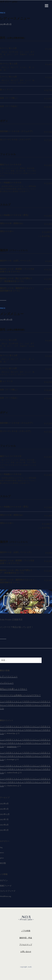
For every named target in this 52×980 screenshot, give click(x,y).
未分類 (3, 863)
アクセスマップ (26, 945)
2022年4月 (4, 804)
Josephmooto (12, 746)
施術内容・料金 (26, 938)
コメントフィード (8, 891)
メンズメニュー (12, 314)
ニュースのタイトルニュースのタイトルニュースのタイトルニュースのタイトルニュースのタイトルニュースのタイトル (25, 705)
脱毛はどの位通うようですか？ (14, 689)
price (3, 13)
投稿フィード (6, 886)
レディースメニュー (15, 18)
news (2, 853)
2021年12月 (5, 814)
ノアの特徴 (26, 931)
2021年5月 (4, 830)
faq (1, 847)
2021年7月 (4, 819)
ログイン (4, 880)
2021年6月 (4, 825)
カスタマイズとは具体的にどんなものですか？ (20, 695)
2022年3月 (4, 809)
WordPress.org (5, 896)
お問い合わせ (26, 952)
